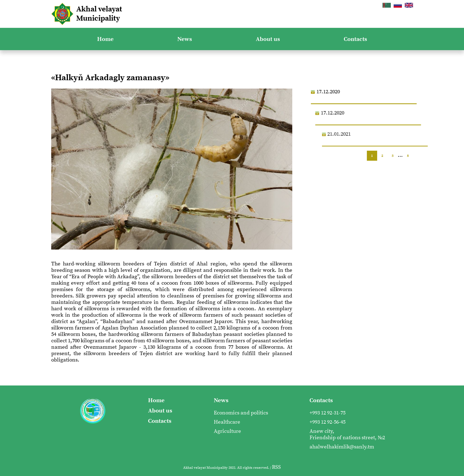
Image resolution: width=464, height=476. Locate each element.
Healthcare (227, 422)
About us (268, 39)
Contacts (355, 39)
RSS (276, 467)
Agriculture (227, 431)
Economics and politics (241, 413)
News (185, 39)
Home (105, 39)
